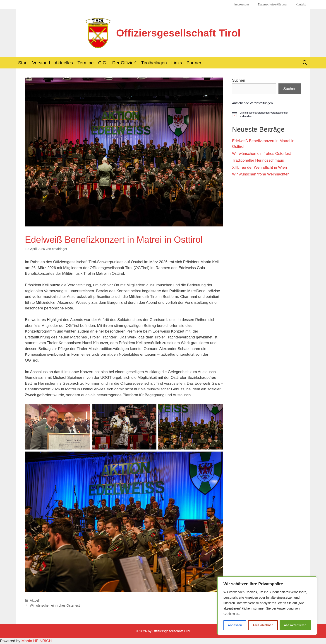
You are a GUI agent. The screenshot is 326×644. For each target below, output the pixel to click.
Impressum (242, 4)
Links (177, 63)
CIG (102, 63)
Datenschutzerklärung (272, 4)
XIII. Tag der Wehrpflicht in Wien (259, 167)
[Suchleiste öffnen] (305, 63)
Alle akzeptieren (295, 625)
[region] (267, 606)
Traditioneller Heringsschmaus (258, 160)
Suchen (239, 80)
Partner (194, 63)
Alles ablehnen (263, 625)
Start (23, 63)
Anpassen (235, 625)
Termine (85, 63)
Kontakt (301, 4)
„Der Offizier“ (124, 63)
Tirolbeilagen (154, 63)
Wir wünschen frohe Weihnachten (261, 174)
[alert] (267, 114)
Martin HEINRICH (37, 641)
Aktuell (35, 600)
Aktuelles (64, 63)
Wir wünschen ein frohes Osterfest (55, 605)
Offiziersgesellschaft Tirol (178, 33)
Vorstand (41, 63)
